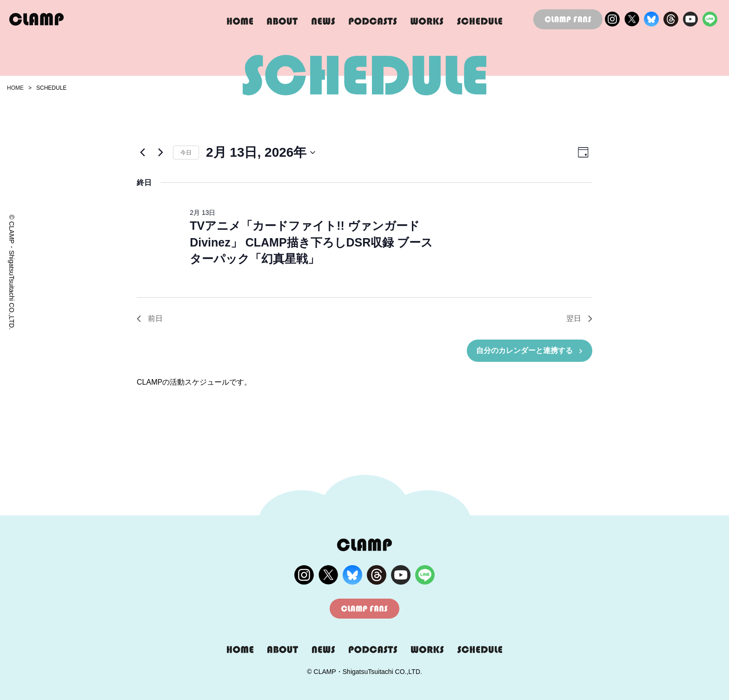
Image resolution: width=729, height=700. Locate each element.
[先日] (142, 153)
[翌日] (160, 153)
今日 (186, 153)
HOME (15, 88)
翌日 (579, 318)
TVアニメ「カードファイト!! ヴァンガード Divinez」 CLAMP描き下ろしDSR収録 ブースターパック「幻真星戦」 (311, 242)
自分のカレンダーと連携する (524, 350)
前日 (150, 318)
